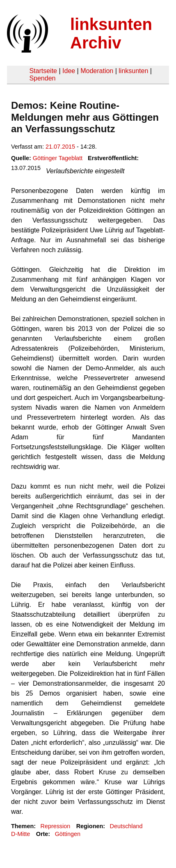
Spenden (42, 78)
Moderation (97, 71)
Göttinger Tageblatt (58, 158)
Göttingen (68, 834)
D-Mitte (21, 834)
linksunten (133, 71)
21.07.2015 (60, 147)
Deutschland (126, 826)
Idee (69, 71)
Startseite (43, 71)
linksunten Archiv (111, 33)
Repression (55, 826)
